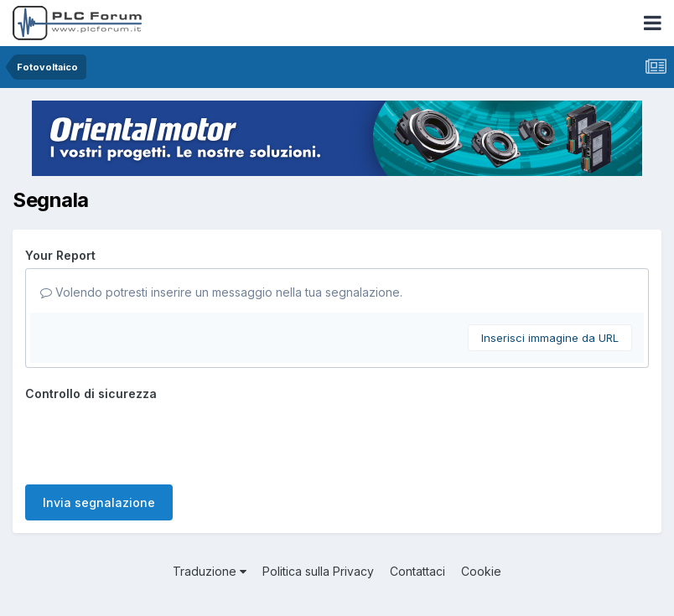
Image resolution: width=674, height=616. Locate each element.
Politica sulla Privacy (318, 571)
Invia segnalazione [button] (99, 502)
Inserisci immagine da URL (550, 338)
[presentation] (153, 439)
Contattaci (417, 571)
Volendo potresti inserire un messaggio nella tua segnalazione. (221, 292)
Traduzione (210, 571)
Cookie (481, 571)
